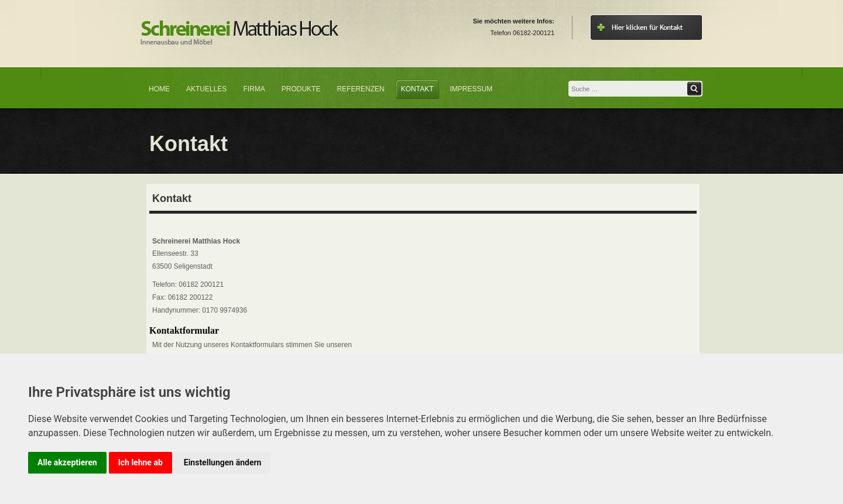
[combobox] (627, 89)
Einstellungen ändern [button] (223, 462)
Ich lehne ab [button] (140, 462)
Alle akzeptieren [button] (67, 462)
